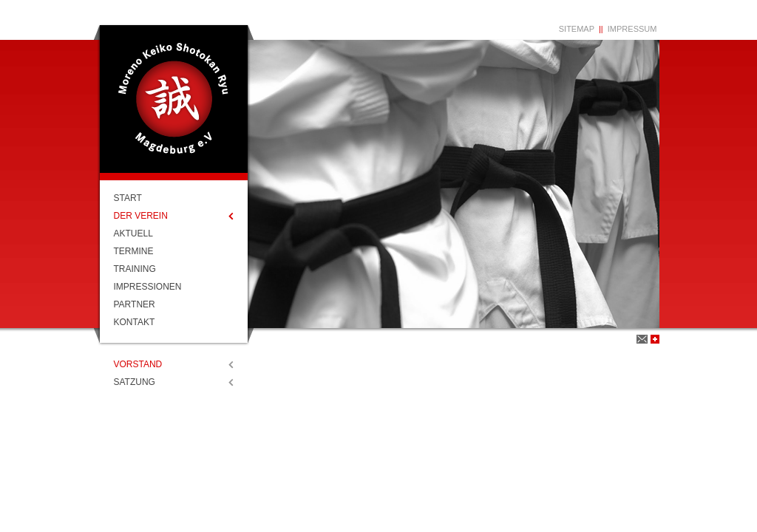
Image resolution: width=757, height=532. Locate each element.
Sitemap (577, 29)
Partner (135, 304)
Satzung (135, 382)
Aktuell (133, 233)
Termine (134, 251)
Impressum (632, 29)
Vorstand (138, 364)
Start (128, 198)
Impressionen (148, 287)
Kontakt (135, 322)
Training (135, 269)
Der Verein (141, 216)
